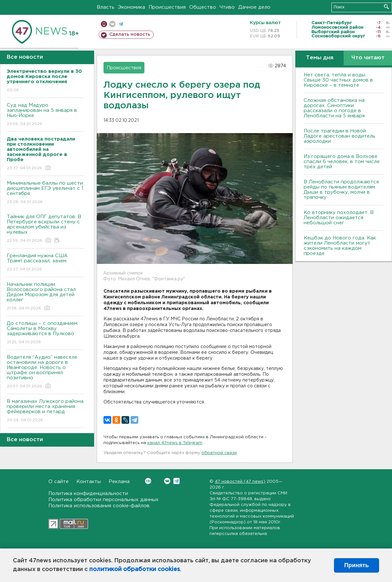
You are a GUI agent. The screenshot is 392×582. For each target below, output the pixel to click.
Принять (357, 565)
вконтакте (112, 24)
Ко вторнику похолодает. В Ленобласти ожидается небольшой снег (339, 218)
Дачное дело (254, 7)
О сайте (59, 482)
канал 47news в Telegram (175, 443)
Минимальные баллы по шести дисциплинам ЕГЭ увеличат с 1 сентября (45, 193)
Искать (386, 7)
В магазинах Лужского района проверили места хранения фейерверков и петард (45, 411)
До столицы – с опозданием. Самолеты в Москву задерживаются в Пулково (45, 333)
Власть (106, 7)
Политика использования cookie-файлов (99, 506)
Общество (203, 7)
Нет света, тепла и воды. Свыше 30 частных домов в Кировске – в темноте (338, 80)
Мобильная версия (104, 24)
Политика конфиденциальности (88, 494)
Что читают (368, 58)
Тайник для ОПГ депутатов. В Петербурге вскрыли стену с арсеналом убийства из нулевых (45, 229)
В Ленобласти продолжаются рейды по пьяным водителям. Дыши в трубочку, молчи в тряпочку (341, 190)
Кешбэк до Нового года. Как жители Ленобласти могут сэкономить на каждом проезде (340, 246)
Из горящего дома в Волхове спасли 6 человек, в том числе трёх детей (342, 162)
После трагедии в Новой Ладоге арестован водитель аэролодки (339, 136)
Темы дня (320, 58)
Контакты (89, 482)
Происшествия (167, 7)
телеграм (121, 24)
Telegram (176, 481)
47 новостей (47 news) (240, 482)
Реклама (119, 482)
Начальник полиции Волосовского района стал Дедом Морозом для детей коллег (45, 297)
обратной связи (219, 453)
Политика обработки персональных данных (103, 500)
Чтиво (227, 7)
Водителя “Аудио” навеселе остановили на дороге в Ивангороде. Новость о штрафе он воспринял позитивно (45, 372)
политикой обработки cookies (135, 569)
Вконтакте (148, 481)
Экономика (132, 7)
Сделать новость (130, 34)
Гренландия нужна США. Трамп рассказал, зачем (45, 263)
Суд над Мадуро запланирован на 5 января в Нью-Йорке (45, 115)
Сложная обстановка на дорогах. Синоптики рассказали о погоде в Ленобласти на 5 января (334, 108)
